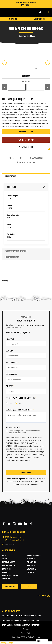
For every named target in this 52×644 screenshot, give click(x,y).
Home (5, 555)
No (18, 403)
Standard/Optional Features (26, 251)
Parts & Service (34, 555)
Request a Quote (26, 132)
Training (31, 559)
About (5, 559)
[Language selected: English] (42, 641)
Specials (31, 566)
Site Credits (26, 625)
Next (48, 63)
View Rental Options (26, 140)
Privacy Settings (7, 643)
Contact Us (39, 19)
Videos (26, 81)
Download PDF (36, 158)
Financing (31, 562)
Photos (26, 76)
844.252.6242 (10, 544)
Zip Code (10, 386)
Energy (5, 572)
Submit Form (26, 472)
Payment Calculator (26, 162)
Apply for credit (26, 147)
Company (10, 351)
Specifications (26, 176)
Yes (9, 403)
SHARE (13, 158)
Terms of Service (13, 427)
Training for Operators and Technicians (21, 620)
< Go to (26, 36)
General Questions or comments (20, 410)
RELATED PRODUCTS (26, 257)
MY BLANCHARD (9, 562)
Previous (4, 63)
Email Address (12, 362)
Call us (13, 19)
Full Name (11, 339)
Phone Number (12, 374)
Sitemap (26, 629)
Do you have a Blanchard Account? (21, 398)
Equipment (7, 569)
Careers (29, 586)
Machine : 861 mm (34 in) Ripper (18, 332)
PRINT (23, 158)
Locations (31, 569)
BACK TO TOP (43, 596)
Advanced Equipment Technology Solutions (22, 616)
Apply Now (25, 5)
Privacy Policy (26, 633)
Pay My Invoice (9, 566)
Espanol (30, 572)
